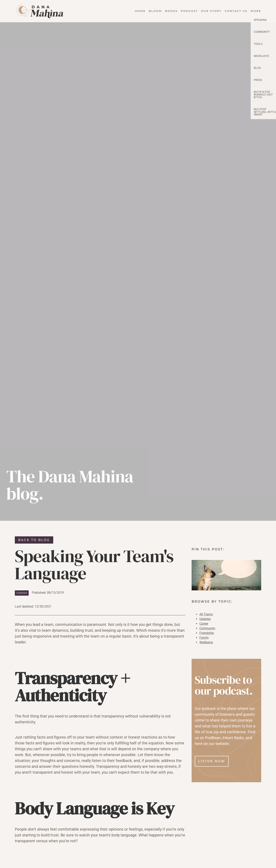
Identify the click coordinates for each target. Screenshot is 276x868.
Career (22, 593)
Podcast (189, 11)
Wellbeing (206, 642)
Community (207, 628)
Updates (205, 619)
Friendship (207, 633)
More (256, 11)
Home (140, 11)
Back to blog (34, 540)
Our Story (211, 11)
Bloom (155, 11)
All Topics (206, 614)
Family (204, 638)
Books (171, 11)
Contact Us (236, 11)
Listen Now (212, 761)
